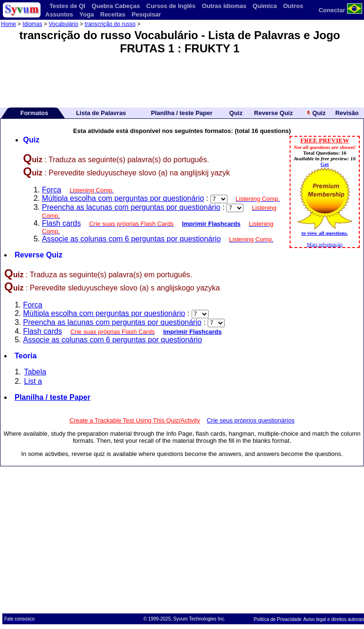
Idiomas (32, 24)
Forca (52, 190)
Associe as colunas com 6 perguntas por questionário (131, 239)
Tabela (35, 372)
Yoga (87, 14)
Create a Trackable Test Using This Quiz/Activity (135, 420)
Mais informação (324, 244)
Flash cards (61, 223)
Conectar (332, 10)
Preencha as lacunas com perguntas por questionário (131, 207)
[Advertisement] (182, 78)
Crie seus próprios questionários (251, 420)
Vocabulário (63, 24)
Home (8, 24)
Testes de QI (67, 6)
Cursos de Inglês (171, 6)
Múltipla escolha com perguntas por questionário (123, 198)
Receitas (113, 14)
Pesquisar (146, 14)
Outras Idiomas (224, 6)
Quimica (265, 6)
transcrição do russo (110, 24)
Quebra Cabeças (116, 6)
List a (33, 381)
